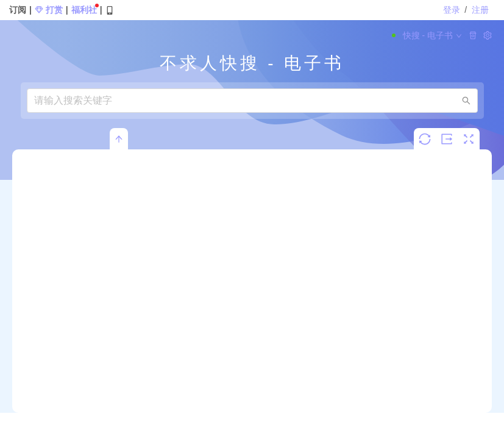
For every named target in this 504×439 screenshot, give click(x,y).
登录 (453, 10)
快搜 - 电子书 (427, 35)
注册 (480, 10)
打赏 (49, 10)
